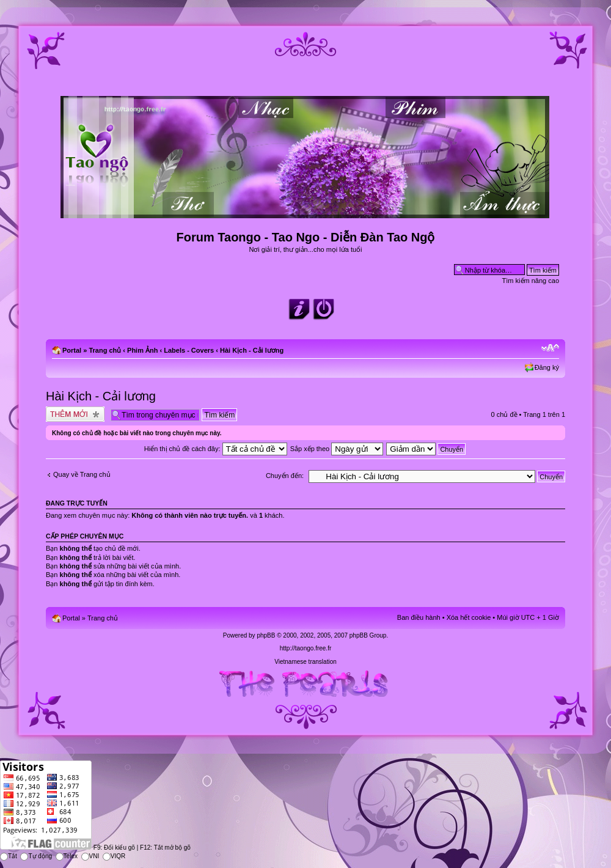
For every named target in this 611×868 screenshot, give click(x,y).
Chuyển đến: (285, 476)
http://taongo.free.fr (306, 648)
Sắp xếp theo (337, 449)
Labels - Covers (189, 350)
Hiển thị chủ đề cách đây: (216, 449)
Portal (72, 350)
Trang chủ (105, 350)
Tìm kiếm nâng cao (531, 281)
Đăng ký (547, 367)
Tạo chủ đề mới (75, 414)
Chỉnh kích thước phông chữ (550, 348)
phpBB (266, 635)
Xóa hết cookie (469, 617)
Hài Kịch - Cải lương (252, 350)
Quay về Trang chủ (82, 474)
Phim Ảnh (142, 350)
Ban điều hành (419, 617)
